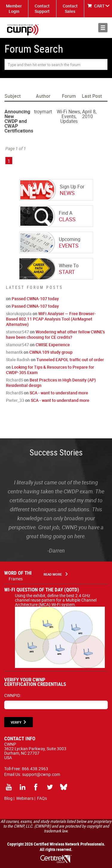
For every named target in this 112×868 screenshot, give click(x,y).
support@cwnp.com (41, 774)
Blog (8, 798)
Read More (53, 574)
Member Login (14, 9)
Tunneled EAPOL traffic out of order (70, 360)
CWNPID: (13, 695)
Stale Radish (18, 360)
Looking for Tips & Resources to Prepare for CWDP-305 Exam (50, 370)
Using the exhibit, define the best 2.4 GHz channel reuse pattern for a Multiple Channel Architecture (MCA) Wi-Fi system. (60, 602)
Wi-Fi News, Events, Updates (69, 116)
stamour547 (17, 332)
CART (99, 6)
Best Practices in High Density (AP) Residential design (51, 383)
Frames (16, 579)
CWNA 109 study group (51, 352)
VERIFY (16, 722)
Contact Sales (70, 9)
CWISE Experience (53, 345)
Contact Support (42, 9)
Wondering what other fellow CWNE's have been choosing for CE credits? (55, 334)
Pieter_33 (15, 400)
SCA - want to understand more (59, 393)
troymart (43, 112)
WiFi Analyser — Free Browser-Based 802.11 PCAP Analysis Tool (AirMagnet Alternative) (51, 319)
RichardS (14, 380)
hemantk (14, 352)
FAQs (42, 798)
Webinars (25, 798)
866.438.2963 (35, 769)
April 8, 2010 (89, 114)
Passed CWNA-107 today (35, 299)
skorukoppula (19, 314)
